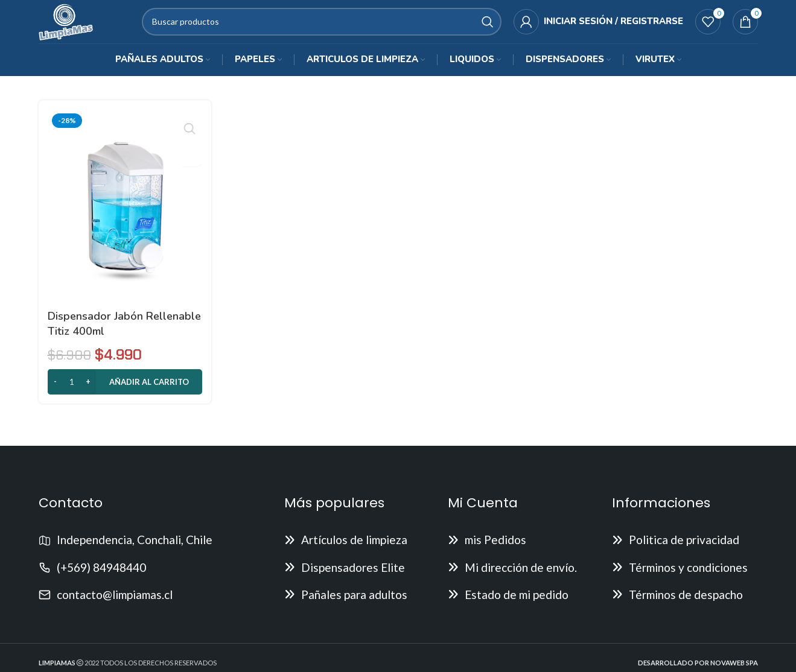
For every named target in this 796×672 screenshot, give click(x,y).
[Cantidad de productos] (72, 391)
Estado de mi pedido (517, 604)
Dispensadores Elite (353, 577)
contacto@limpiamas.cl (115, 604)
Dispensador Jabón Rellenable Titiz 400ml (105, 333)
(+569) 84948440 (101, 577)
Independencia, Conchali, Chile (135, 549)
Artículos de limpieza (354, 549)
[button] (124, 391)
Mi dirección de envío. (521, 577)
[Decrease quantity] (55, 391)
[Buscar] (329, 27)
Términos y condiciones (688, 577)
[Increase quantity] (88, 391)
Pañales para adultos (354, 604)
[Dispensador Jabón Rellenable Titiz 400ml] (124, 217)
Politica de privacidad (684, 549)
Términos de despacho (686, 604)
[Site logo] (73, 26)
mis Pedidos (495, 549)
